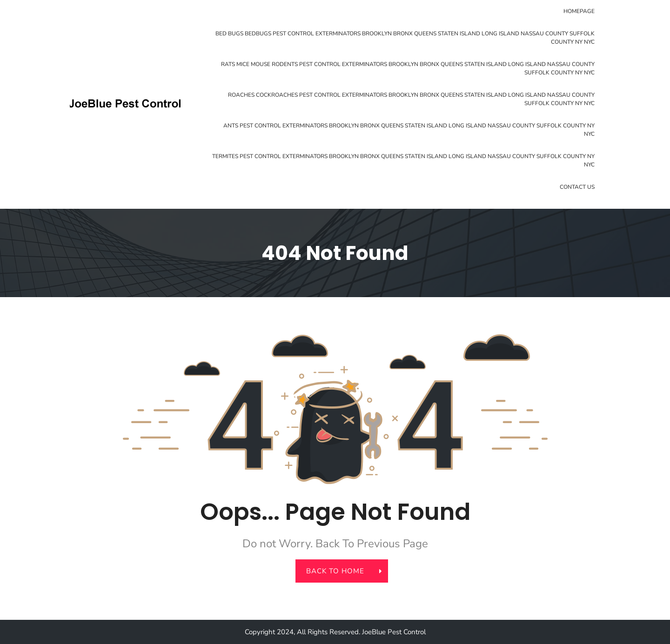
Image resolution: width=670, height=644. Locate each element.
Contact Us (577, 187)
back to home (341, 571)
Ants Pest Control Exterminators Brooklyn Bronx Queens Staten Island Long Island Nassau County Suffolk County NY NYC (409, 130)
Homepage (579, 11)
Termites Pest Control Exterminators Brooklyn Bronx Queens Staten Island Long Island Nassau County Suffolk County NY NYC (403, 160)
